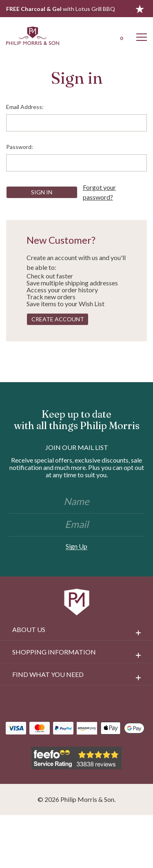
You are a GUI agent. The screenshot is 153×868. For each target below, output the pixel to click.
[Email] (76, 525)
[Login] (99, 36)
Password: (20, 147)
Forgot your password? (99, 192)
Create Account (58, 319)
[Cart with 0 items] (120, 36)
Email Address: (25, 107)
